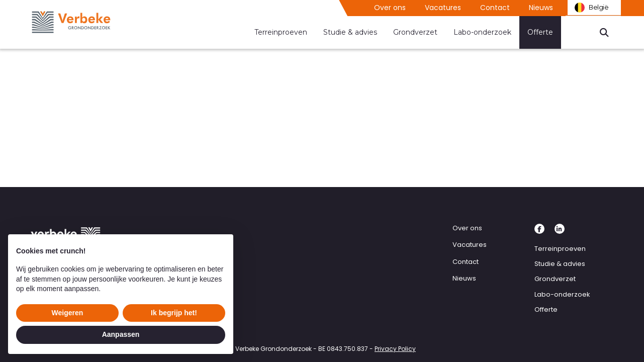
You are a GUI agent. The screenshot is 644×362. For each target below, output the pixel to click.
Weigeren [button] (68, 313)
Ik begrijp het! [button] (174, 313)
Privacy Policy (395, 349)
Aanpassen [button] (121, 334)
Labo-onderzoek (482, 32)
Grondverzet (415, 32)
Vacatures (443, 8)
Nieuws (541, 8)
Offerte (540, 32)
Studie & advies (350, 32)
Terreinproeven (281, 32)
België (590, 8)
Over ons (390, 8)
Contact (495, 8)
